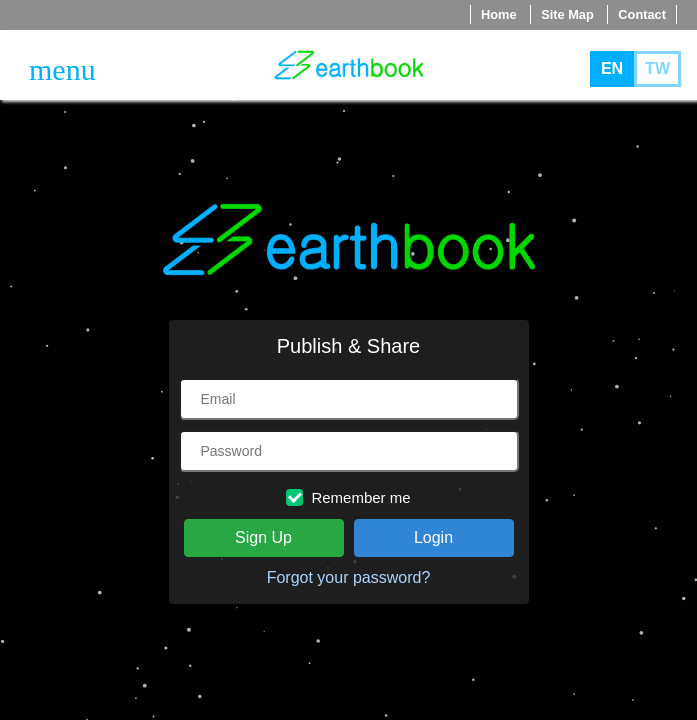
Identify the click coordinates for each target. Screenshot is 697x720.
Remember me (348, 497)
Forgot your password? (349, 577)
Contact (642, 14)
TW (657, 68)
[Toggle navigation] (62, 69)
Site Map (567, 14)
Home (499, 14)
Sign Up (263, 537)
